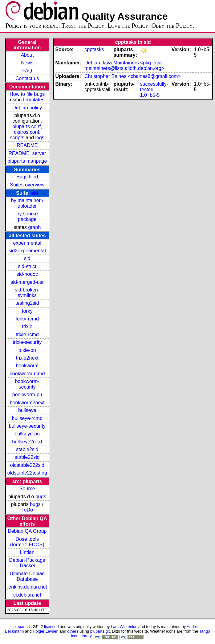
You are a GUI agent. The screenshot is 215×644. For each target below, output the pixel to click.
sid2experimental (27, 251)
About (27, 55)
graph (34, 227)
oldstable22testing (27, 473)
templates (34, 100)
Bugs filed (27, 177)
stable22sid (27, 457)
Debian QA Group (27, 531)
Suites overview (27, 185)
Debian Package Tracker (27, 563)
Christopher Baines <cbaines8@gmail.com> (132, 76)
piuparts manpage (27, 161)
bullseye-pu (27, 434)
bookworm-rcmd (27, 374)
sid (35, 193)
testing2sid (27, 303)
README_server (27, 153)
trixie (27, 326)
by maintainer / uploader (27, 203)
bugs (41, 497)
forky (27, 311)
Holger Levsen (46, 631)
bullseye (27, 410)
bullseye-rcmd (27, 418)
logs (40, 138)
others (73, 631)
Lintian (27, 552)
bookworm (27, 366)
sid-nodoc (27, 274)
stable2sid (27, 449)
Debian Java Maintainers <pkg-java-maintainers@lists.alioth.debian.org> (124, 65)
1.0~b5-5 (150, 95)
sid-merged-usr (27, 282)
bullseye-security (27, 426)
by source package (27, 216)
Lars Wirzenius (124, 627)
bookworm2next (27, 403)
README (27, 145)
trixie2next (27, 358)
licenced (51, 627)
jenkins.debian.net (27, 587)
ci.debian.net (27, 595)
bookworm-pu (27, 395)
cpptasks (94, 49)
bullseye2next (27, 442)
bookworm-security (27, 384)
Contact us (27, 78)
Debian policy (27, 108)
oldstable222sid (27, 465)
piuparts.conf (26, 126)
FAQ (27, 71)
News (27, 63)
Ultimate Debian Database (27, 576)
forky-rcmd (27, 319)
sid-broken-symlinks (27, 293)
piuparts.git (100, 631)
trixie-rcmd (27, 334)
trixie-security (27, 342)
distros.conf (26, 132)
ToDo (27, 510)
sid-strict (27, 266)
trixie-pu (27, 350)
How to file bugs (27, 94)
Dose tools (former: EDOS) (27, 542)
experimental (27, 243)
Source (27, 489)
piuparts (21, 627)
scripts (17, 138)
